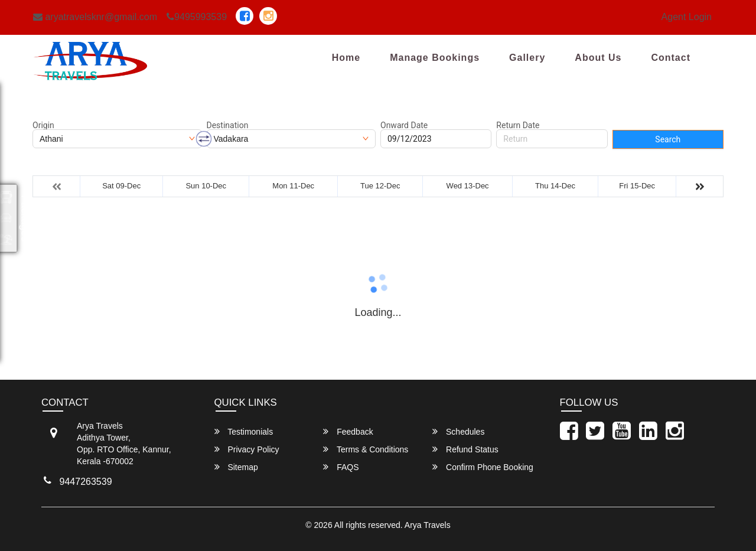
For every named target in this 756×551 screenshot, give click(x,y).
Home (346, 58)
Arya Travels (428, 525)
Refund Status (465, 449)
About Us (598, 58)
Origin (43, 125)
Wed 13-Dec (468, 186)
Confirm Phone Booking (483, 467)
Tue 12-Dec (380, 186)
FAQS (341, 467)
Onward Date (404, 125)
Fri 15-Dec (637, 186)
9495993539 (197, 17)
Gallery (527, 58)
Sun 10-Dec (206, 186)
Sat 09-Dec (121, 186)
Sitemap (236, 467)
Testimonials (244, 431)
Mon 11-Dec (293, 186)
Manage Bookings (435, 58)
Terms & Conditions (366, 449)
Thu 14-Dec (555, 186)
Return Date (518, 125)
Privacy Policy (247, 449)
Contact (671, 58)
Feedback (348, 431)
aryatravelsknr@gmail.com (95, 17)
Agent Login (687, 17)
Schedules (458, 431)
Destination (228, 125)
